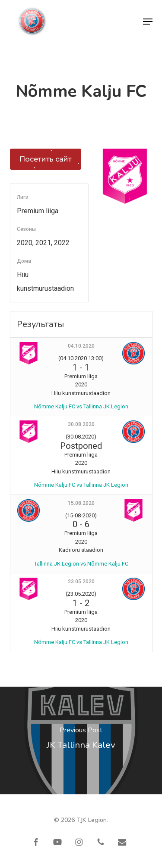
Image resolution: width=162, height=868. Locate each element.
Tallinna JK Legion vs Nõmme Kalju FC (81, 564)
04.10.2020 (81, 346)
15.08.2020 (81, 503)
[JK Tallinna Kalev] (81, 740)
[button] (148, 22)
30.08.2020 (81, 424)
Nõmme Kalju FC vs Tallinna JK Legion (81, 406)
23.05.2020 (81, 582)
